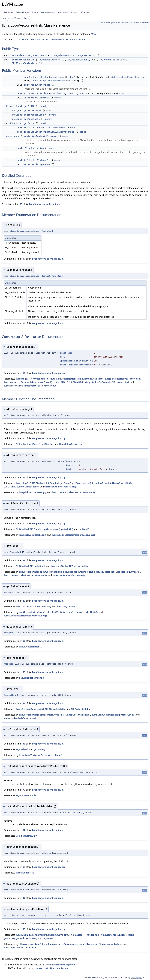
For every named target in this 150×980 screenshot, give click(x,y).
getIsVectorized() (82, 483)
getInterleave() (120, 379)
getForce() (35, 444)
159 (23, 560)
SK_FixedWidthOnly (79, 60)
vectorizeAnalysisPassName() (60, 487)
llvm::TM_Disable (66, 606)
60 (21, 204)
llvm (4, 18)
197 (23, 898)
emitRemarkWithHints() (32, 612)
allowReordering (34, 148)
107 (23, 259)
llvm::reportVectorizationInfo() (20, 947)
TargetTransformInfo (52, 81)
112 (23, 373)
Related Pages (22, 12)
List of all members (142, 22)
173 (23, 790)
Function (56, 93)
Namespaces (48, 12)
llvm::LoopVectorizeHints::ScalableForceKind (36, 276)
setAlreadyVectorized (37, 85)
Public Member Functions (122, 22)
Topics (35, 12)
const (54, 77)
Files (75, 12)
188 (23, 744)
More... (95, 34)
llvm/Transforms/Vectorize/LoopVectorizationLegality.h (50, 40)
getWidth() (136, 379)
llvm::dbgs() (22, 379)
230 (23, 523)
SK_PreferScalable (111, 60)
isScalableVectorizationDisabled (44, 128)
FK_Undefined (36, 55)
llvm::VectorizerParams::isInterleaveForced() (28, 382)
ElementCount (14, 106)
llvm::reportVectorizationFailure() (105, 944)
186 (23, 477)
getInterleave (32, 110)
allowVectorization (36, 93)
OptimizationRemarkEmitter (128, 77)
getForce (29, 123)
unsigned (17, 110)
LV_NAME (84, 529)
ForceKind (18, 55)
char (17, 136)
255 (23, 929)
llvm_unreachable (29, 487)
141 (23, 703)
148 (23, 601)
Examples (86, 12)
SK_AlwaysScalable (23, 63)
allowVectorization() (51, 572)
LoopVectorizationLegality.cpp (49, 373)
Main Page (8, 12)
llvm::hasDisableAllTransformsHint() (112, 483)
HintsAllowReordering (71, 444)
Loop (61, 77)
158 (23, 672)
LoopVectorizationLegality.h (45, 204)
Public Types (106, 22)
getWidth (29, 106)
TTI (70, 81)
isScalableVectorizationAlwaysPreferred (49, 132)
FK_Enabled (85, 55)
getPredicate (32, 119)
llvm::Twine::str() (25, 873)
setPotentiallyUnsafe (37, 164)
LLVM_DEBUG (61, 382)
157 (23, 641)
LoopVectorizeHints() (86, 612)
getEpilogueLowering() (75, 572)
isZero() (33, 938)
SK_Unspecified (48, 60)
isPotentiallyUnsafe (36, 160)
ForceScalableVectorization (61, 379)
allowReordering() (29, 572)
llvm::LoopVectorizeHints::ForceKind (31, 231)
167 (23, 830)
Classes (63, 12)
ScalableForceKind (23, 60)
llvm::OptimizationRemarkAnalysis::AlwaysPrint (42, 935)
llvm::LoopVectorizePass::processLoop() (73, 492)
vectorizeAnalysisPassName (40, 136)
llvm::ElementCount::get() (30, 709)
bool (73, 77)
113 (23, 323)
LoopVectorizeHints (18, 18)
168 (23, 867)
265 (23, 438)
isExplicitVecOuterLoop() (32, 492)
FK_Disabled (62, 55)
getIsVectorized (34, 115)
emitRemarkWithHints (36, 98)
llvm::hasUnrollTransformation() (33, 606)
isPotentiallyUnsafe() (129, 572)
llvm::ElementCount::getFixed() (94, 379)
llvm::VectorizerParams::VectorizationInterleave (30, 386)
